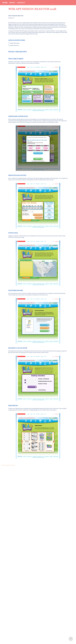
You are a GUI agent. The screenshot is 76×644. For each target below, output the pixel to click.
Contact (21, 3)
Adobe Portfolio (11, 465)
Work (5, 3)
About (12, 3)
